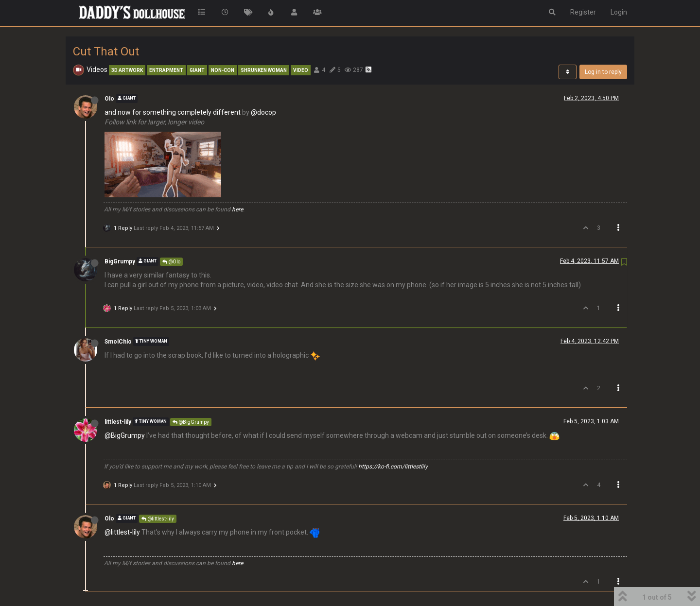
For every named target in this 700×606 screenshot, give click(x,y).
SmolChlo (118, 342)
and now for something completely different (173, 112)
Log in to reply (603, 72)
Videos (97, 69)
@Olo (171, 262)
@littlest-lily (158, 519)
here (237, 209)
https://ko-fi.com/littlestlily (393, 467)
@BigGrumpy (191, 422)
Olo (109, 99)
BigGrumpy (120, 261)
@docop (263, 112)
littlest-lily (118, 422)
